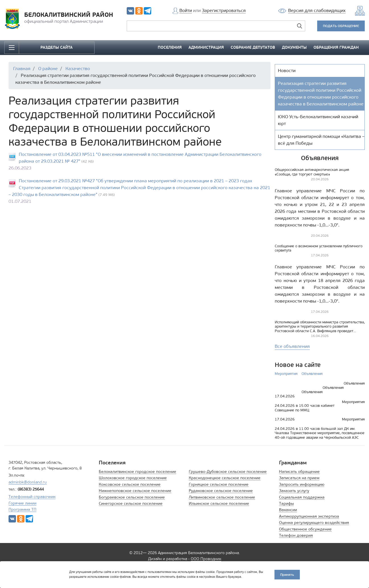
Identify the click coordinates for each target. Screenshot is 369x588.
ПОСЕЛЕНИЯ (170, 47)
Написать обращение (299, 472)
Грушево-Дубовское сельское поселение (228, 472)
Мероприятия (286, 374)
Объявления (312, 374)
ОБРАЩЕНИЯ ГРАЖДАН (336, 47)
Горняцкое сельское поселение (219, 484)
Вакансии (288, 510)
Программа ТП (22, 510)
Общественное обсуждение (305, 529)
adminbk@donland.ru (28, 482)
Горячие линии (22, 503)
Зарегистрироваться (224, 10)
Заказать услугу (294, 491)
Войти (186, 10)
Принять (287, 574)
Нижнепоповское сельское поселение (135, 491)
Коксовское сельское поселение (130, 484)
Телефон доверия (296, 535)
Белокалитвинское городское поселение (138, 472)
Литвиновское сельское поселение (222, 497)
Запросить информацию (302, 484)
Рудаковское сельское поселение (221, 491)
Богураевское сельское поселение (132, 497)
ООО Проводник (206, 559)
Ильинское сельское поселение (219, 504)
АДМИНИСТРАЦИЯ (206, 47)
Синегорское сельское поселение (131, 504)
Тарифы (286, 504)
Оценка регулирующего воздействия (314, 523)
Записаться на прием (299, 478)
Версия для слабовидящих (317, 10)
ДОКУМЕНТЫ (294, 47)
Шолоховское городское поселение (133, 478)
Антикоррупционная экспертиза (309, 516)
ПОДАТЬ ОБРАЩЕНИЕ (341, 26)
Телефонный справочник (32, 497)
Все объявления (292, 346)
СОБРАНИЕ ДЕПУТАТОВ (253, 47)
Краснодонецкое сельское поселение (225, 478)
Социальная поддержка (302, 497)
